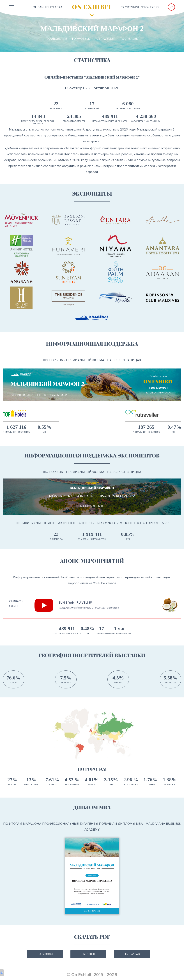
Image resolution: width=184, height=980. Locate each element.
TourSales (129, 39)
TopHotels (81, 39)
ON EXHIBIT (92, 7)
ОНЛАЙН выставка (48, 7)
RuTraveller (105, 39)
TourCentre (57, 39)
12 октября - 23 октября (140, 7)
